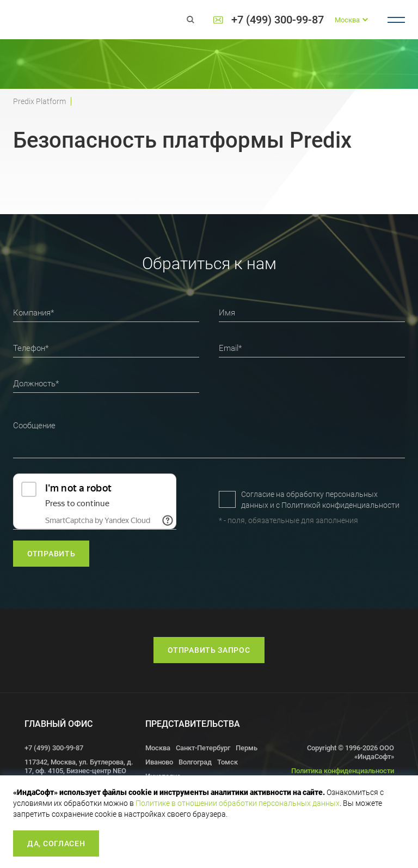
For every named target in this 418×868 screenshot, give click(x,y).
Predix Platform (39, 101)
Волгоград (195, 762)
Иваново (159, 762)
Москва (158, 748)
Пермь (247, 748)
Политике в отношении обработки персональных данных (238, 803)
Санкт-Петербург (203, 748)
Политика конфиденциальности (343, 771)
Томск (228, 762)
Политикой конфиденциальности (340, 505)
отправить (51, 554)
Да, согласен (56, 843)
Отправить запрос (209, 650)
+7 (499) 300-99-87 (278, 20)
